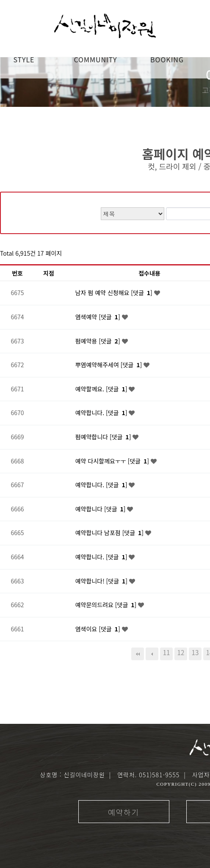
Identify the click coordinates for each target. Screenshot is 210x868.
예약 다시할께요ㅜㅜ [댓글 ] (113, 461)
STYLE (24, 59)
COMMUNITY (95, 59)
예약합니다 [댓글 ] (101, 509)
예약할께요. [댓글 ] (102, 389)
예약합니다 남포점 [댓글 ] (110, 533)
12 (181, 652)
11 (167, 652)
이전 (152, 654)
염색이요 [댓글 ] (99, 629)
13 (195, 652)
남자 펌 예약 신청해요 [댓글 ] (115, 293)
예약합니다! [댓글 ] (102, 581)
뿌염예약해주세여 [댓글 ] (109, 365)
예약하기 (124, 812)
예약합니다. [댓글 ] (102, 413)
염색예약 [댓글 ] (99, 317)
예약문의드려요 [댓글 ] (107, 605)
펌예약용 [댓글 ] (99, 341)
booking (167, 59)
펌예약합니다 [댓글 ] (104, 437)
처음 (138, 654)
